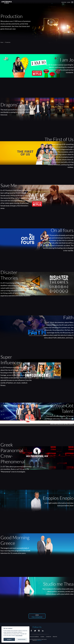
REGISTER (64, 2)
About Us (55, 637)
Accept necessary (22, 639)
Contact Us (49, 637)
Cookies (42, 637)
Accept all (9, 639)
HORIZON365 (39, 640)
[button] (72, 2)
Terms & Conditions (34, 637)
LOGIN (69, 2)
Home (2, 42)
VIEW (37, 616)
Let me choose (19, 635)
